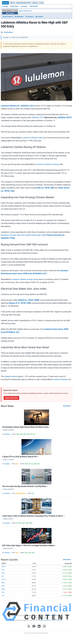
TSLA (3, 596)
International (34, 6)
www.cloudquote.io (52, 615)
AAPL (3, 570)
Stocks (12, 3)
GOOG (4, 579)
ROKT (35, 464)
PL (32, 464)
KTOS (26, 464)
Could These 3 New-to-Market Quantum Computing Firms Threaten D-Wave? (33, 516)
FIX (34, 434)
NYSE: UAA (9, 191)
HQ (17, 523)
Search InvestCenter (25, 11)
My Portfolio (39, 17)
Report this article (11, 398)
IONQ (24, 523)
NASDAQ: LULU (27, 106)
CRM (28, 434)
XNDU (31, 523)
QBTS (27, 523)
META (3, 583)
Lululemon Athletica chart (32, 138)
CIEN (21, 434)
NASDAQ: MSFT (65, 118)
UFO (38, 464)
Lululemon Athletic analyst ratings (25, 279)
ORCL (3, 592)
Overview (5, 6)
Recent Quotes (7, 17)
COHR (25, 434)
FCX (31, 434)
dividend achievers (61, 379)
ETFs (17, 464)
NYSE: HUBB (34, 300)
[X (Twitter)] (29, 626)
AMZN (3, 567)
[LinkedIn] (39, 626)
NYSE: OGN (26, 303)
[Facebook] (34, 626)
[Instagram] (44, 626)
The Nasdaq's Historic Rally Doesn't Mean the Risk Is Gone (26, 427)
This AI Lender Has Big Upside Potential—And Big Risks (25, 486)
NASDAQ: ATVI (37, 118)
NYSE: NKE (50, 188)
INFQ (20, 523)
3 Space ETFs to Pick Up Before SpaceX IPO (20, 457)
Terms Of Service (56, 620)
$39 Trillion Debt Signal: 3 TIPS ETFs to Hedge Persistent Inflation (29, 546)
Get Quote (10, 13)
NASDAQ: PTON (8, 238)
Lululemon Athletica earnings (47, 164)
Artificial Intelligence (21, 493)
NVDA (3, 589)
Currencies (24, 6)
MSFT (3, 586)
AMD (3, 573)
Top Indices (29, 17)
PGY (33, 493)
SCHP (30, 553)
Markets (5, 3)
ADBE (18, 434)
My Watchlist (19, 17)
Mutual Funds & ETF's (24, 3)
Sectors (35, 3)
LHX (30, 464)
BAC (3, 576)
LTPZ (26, 553)
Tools (41, 3)
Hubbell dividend (11, 376)
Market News (14, 6)
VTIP (33, 553)
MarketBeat (7, 434)
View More (66, 406)
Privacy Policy (43, 620)
